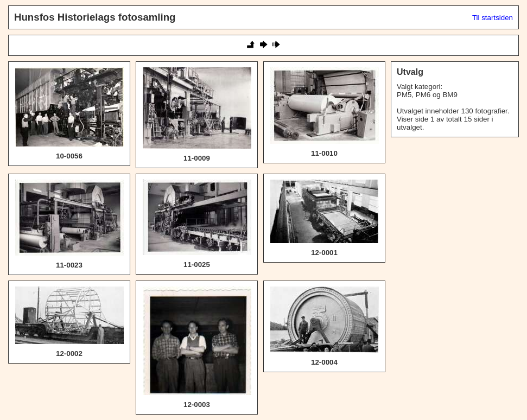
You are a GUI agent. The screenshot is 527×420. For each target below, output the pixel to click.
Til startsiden (493, 18)
